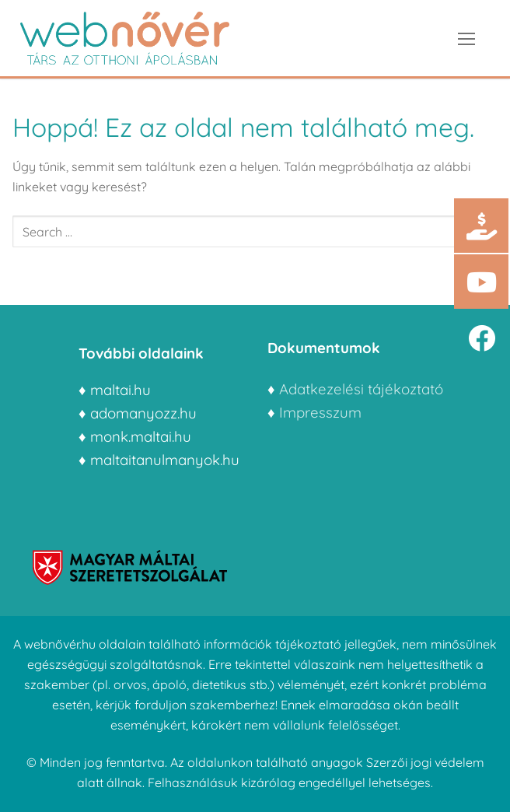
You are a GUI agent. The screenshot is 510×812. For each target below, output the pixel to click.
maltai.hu (121, 390)
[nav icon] (466, 38)
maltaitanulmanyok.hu (165, 460)
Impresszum (322, 412)
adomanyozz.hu (143, 413)
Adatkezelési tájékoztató (361, 389)
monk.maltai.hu (141, 436)
